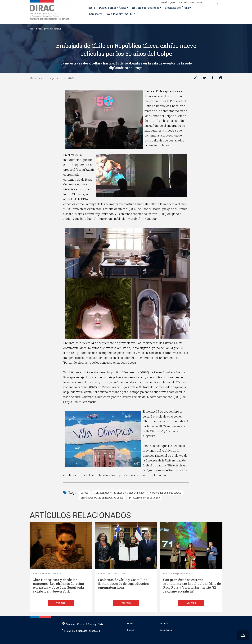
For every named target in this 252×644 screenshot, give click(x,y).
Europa (85, 493)
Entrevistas (95, 14)
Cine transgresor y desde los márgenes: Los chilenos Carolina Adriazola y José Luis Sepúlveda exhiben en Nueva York (58, 586)
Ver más (61, 603)
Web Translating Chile (121, 14)
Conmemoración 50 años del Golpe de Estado (119, 493)
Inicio (91, 8)
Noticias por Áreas (177, 8)
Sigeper (172, 2)
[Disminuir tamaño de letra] (210, 2)
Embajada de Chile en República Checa (102, 498)
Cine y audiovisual (53, 29)
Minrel (164, 2)
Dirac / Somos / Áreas (113, 8)
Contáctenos (196, 2)
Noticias (40, 29)
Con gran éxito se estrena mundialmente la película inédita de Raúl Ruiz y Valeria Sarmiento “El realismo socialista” (192, 586)
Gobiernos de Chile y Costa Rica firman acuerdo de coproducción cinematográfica (124, 584)
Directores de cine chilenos (144, 498)
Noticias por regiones (146, 8)
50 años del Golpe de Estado (166, 493)
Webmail (183, 2)
